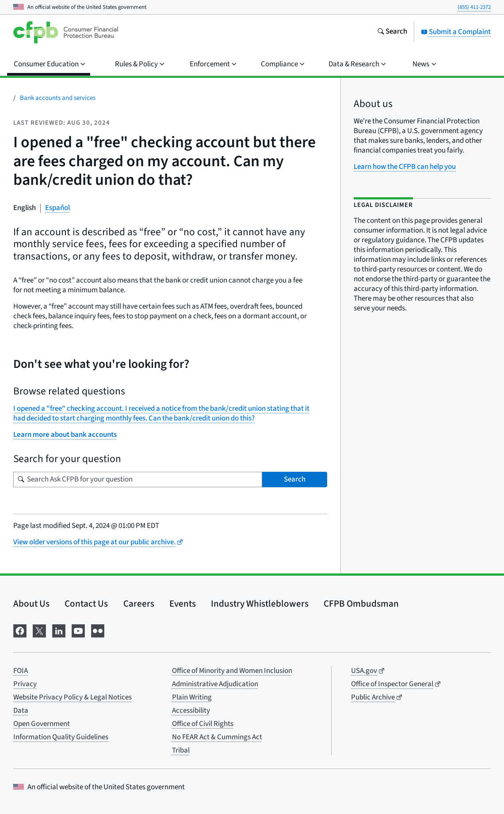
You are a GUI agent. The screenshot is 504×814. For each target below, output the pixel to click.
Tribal (181, 750)
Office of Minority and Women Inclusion (232, 671)
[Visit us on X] (39, 630)
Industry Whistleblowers (260, 604)
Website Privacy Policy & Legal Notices (73, 697)
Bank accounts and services (58, 98)
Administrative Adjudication (215, 684)
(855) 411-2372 (474, 7)
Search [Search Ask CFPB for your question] (295, 479)
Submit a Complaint (456, 32)
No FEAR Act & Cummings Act (217, 737)
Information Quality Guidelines (61, 737)
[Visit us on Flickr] (98, 630)
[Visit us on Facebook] (20, 630)
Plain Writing (192, 697)
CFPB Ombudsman (361, 604)
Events (183, 604)
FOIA (21, 671)
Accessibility (191, 711)
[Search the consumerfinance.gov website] (392, 32)
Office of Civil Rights (203, 724)
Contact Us (86, 604)
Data (21, 711)
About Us (31, 604)
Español (57, 208)
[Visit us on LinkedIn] (59, 630)
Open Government (42, 724)
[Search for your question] (138, 480)
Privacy (25, 684)
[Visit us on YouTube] (78, 630)
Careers (139, 604)
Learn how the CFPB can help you (405, 167)
